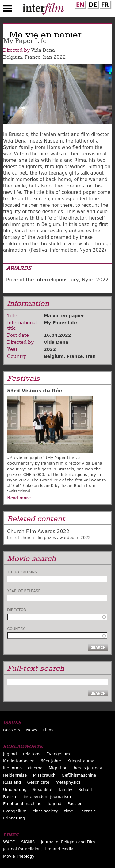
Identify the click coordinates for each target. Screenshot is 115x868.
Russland (12, 782)
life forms (12, 768)
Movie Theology (19, 856)
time (69, 811)
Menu (8, 10)
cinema (35, 768)
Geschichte (38, 782)
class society (46, 811)
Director (17, 610)
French (105, 4)
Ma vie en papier (64, 316)
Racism (10, 797)
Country (16, 629)
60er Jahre (51, 761)
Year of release (24, 591)
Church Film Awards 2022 (38, 531)
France (33, 57)
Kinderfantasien (19, 761)
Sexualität (43, 790)
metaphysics (68, 782)
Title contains (22, 572)
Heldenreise (15, 775)
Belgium (13, 57)
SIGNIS (28, 842)
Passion (75, 804)
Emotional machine (22, 804)
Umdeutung (15, 790)
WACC (9, 842)
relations (32, 754)
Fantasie (88, 811)
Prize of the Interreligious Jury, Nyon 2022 (57, 280)
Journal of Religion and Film (68, 842)
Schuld (85, 790)
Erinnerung (14, 818)
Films (48, 730)
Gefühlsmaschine (79, 775)
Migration (58, 768)
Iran (48, 57)
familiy (66, 790)
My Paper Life (60, 323)
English (80, 4)
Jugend (10, 754)
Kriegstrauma (81, 761)
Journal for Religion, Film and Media (38, 849)
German (92, 4)
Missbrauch (44, 775)
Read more (19, 498)
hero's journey (88, 768)
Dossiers (11, 730)
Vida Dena (43, 50)
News (31, 730)
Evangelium (58, 754)
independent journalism (47, 797)
